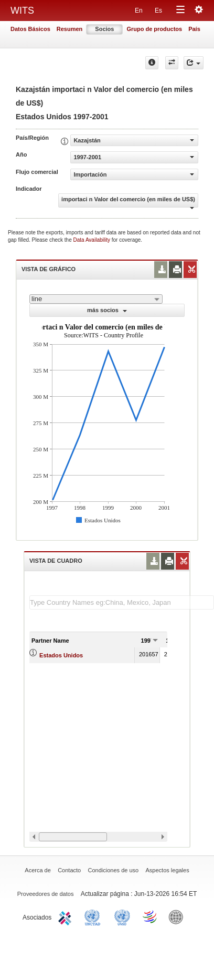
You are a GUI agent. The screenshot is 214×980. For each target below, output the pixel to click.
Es (158, 11)
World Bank (178, 916)
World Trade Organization (151, 916)
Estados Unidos (61, 655)
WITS (22, 11)
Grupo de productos (154, 29)
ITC (67, 916)
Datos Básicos (30, 29)
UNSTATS (122, 916)
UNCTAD (94, 916)
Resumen (70, 29)
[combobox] (96, 299)
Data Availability (93, 240)
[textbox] (122, 602)
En (139, 11)
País (194, 29)
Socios (104, 29)
